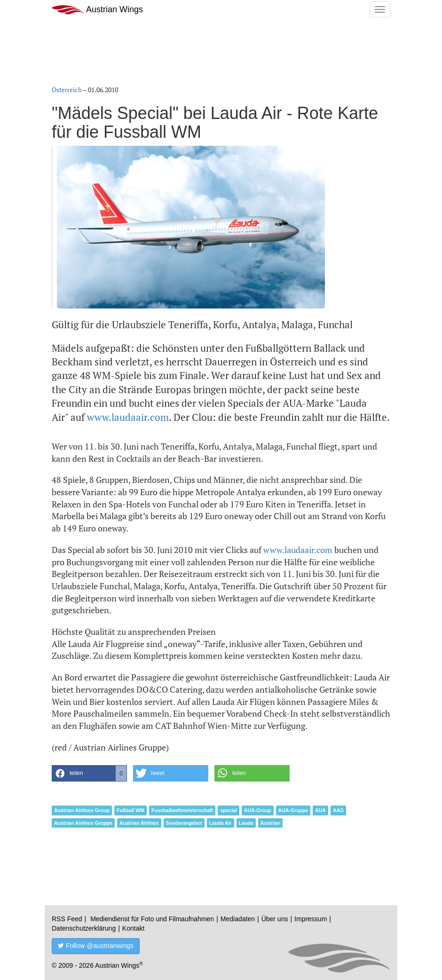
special (229, 810)
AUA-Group (258, 810)
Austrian (271, 823)
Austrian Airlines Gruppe (83, 823)
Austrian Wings (97, 10)
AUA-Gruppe (293, 810)
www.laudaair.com (128, 417)
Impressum (311, 919)
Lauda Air (221, 823)
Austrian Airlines (139, 823)
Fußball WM (130, 810)
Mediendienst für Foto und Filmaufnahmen (152, 919)
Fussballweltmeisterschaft (182, 810)
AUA (320, 810)
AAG (338, 810)
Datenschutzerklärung (84, 928)
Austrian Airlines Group (82, 810)
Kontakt (133, 928)
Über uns (275, 919)
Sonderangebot (184, 823)
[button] (89, 773)
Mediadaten (238, 919)
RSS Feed (67, 919)
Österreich (67, 90)
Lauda (246, 823)
